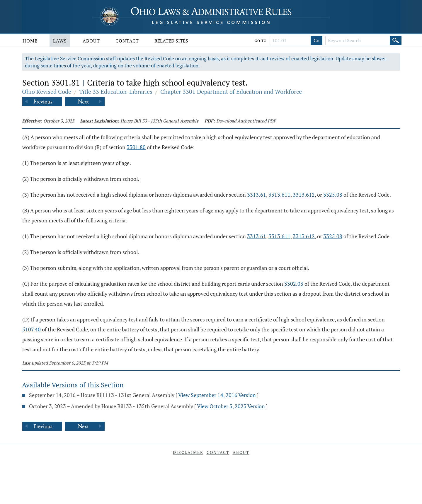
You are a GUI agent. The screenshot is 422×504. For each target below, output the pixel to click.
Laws (60, 41)
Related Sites (171, 41)
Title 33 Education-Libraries (116, 92)
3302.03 (294, 284)
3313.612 (304, 195)
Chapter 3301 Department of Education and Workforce (231, 92)
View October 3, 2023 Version (231, 406)
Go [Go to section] (316, 40)
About (91, 41)
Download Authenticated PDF (246, 121)
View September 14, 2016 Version (217, 395)
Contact (127, 41)
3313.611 (279, 195)
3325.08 (333, 195)
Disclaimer (188, 452)
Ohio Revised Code (47, 92)
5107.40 (32, 329)
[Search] (396, 40)
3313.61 (257, 195)
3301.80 (136, 147)
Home (30, 41)
